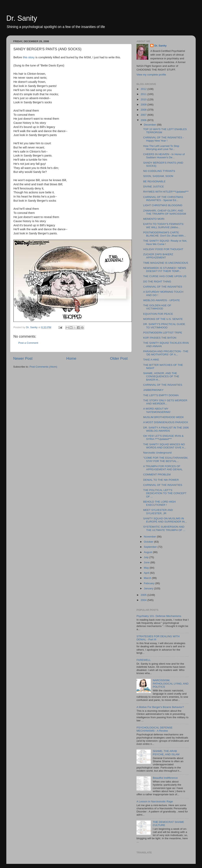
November (150, 537)
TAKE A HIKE (151, 360)
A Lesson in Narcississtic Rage (155, 801)
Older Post (119, 358)
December (150, 125)
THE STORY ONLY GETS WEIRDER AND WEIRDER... (165, 402)
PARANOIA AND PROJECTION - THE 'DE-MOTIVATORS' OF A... (166, 353)
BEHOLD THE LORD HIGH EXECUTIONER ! (159, 503)
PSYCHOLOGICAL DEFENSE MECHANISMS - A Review (155, 729)
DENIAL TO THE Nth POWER (161, 480)
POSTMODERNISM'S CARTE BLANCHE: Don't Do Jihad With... (165, 234)
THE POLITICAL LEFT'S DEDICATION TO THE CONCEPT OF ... (165, 493)
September (151, 547)
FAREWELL (144, 660)
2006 (144, 120)
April (147, 573)
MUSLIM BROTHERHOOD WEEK (164, 417)
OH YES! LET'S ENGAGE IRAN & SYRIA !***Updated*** (163, 437)
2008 (144, 110)
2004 (144, 600)
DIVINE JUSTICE (154, 187)
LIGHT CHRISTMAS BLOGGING (163, 205)
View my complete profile (151, 75)
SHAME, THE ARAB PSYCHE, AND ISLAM (166, 753)
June (147, 562)
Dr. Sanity (22, 18)
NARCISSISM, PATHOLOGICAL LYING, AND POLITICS (171, 683)
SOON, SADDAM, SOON (158, 176)
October (149, 542)
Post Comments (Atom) (43, 367)
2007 (144, 115)
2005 (144, 595)
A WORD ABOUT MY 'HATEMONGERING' (157, 410)
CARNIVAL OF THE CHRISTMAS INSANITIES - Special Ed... (163, 199)
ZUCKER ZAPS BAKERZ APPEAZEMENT (158, 256)
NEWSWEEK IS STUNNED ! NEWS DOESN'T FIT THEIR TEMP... (165, 270)
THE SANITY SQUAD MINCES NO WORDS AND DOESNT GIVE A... (165, 446)
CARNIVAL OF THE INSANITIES (163, 287)
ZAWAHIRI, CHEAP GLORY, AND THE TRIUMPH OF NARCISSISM (165, 212)
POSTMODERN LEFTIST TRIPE (163, 333)
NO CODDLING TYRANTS (159, 171)
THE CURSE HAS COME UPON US (165, 276)
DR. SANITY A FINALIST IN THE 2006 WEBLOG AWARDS (166, 429)
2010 (144, 99)
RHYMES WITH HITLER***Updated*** (166, 192)
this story (29, 57)
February (150, 583)
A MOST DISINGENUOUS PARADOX (166, 422)
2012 (144, 89)
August (148, 552)
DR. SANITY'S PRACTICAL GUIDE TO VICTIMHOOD (164, 326)
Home (71, 358)
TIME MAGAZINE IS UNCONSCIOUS (166, 263)
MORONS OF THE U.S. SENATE (163, 319)
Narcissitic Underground (157, 453)
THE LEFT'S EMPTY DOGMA (161, 395)
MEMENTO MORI (154, 219)
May (147, 568)
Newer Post (23, 358)
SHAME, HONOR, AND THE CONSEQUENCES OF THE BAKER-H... (161, 376)
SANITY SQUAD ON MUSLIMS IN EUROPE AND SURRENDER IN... (165, 520)
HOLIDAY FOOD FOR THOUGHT (163, 249)
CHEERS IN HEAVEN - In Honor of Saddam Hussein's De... (164, 156)
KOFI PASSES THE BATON (160, 338)
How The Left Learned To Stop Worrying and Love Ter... (161, 148)
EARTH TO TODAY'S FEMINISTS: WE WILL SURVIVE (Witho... (164, 226)
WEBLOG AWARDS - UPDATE (162, 300)
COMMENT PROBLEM (157, 475)
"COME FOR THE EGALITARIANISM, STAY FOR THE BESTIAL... (166, 459)
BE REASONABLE (154, 181)
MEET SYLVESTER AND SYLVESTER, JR (158, 512)
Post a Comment (28, 343)
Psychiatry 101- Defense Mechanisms (159, 616)
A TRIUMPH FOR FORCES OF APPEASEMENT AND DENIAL (163, 468)
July (147, 557)
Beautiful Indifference (165, 778)
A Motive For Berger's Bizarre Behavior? (160, 707)
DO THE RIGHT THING (157, 282)
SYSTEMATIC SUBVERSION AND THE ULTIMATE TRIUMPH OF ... (164, 528)
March (148, 578)
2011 (144, 94)
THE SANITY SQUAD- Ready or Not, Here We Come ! (165, 242)
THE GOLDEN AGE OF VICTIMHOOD (157, 307)
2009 (144, 105)
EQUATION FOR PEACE (158, 314)
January (149, 588)
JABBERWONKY (153, 390)
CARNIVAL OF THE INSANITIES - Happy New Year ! (164, 139)
